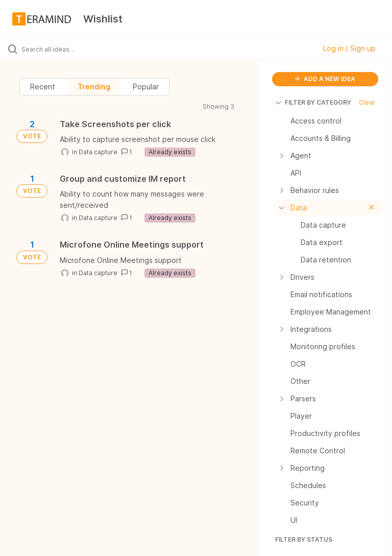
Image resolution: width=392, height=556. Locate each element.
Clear (367, 102)
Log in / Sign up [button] (349, 48)
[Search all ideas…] (69, 49)
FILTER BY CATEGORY (313, 102)
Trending (94, 87)
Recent (43, 87)
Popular (146, 87)
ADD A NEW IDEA (325, 79)
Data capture (98, 152)
